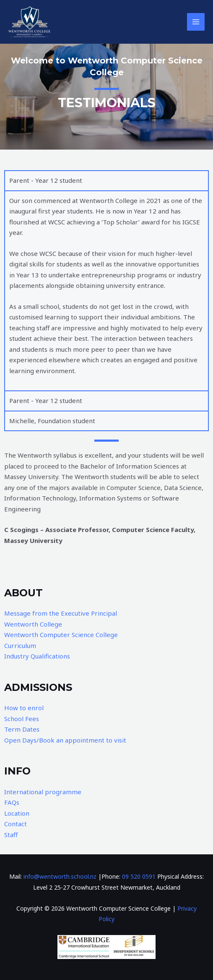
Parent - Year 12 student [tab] (46, 180)
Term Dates (22, 729)
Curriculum (20, 645)
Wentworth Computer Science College (61, 635)
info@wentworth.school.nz (60, 876)
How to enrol (24, 708)
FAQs (12, 802)
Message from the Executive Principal (61, 613)
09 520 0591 (139, 876)
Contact (16, 824)
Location (17, 813)
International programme (43, 792)
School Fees (22, 719)
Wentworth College (33, 624)
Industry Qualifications (37, 656)
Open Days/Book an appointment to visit (65, 740)
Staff (11, 835)
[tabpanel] (106, 291)
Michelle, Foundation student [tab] (52, 421)
